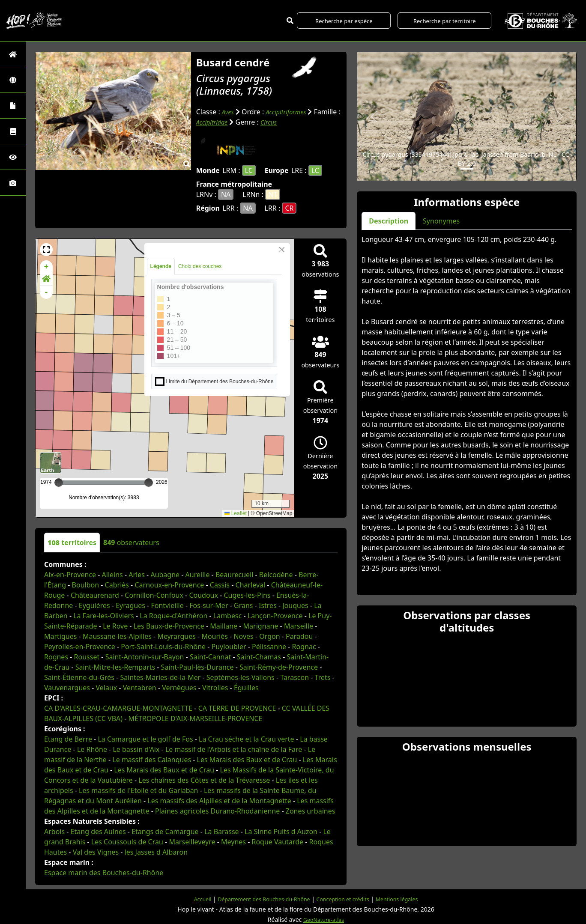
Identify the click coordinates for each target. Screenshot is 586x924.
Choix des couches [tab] (200, 266)
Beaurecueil (234, 574)
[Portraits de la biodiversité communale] (13, 106)
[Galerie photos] (13, 183)
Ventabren (140, 687)
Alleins (112, 574)
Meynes (233, 841)
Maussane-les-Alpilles (117, 636)
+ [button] (46, 266)
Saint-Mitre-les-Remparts (115, 667)
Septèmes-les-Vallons (241, 677)
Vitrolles (215, 687)
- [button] (46, 292)
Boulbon (86, 584)
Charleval (251, 584)
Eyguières (94, 605)
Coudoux (203, 595)
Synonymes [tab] (441, 221)
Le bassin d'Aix (136, 749)
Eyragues (130, 605)
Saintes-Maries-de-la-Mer (160, 677)
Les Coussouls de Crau (127, 841)
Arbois (54, 831)
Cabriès (117, 584)
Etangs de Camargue (165, 831)
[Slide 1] (467, 169)
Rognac (304, 646)
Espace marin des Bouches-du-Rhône (104, 872)
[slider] (149, 482)
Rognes (56, 656)
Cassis (220, 584)
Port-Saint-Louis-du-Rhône (163, 646)
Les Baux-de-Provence (169, 626)
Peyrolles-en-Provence (80, 646)
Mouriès (215, 636)
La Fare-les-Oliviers (104, 615)
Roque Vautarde (277, 841)
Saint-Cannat (210, 656)
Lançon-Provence (275, 615)
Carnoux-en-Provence (169, 584)
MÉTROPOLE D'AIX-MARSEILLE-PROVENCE (196, 718)
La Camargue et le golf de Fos (145, 739)
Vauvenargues (67, 687)
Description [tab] (389, 221)
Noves (243, 636)
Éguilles (246, 687)
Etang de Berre (68, 739)
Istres (268, 605)
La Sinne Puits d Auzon (281, 831)
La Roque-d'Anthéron (173, 615)
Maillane (224, 626)
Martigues (60, 636)
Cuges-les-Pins (247, 595)
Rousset (87, 656)
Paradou (299, 636)
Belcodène (276, 574)
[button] (46, 249)
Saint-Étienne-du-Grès (79, 677)
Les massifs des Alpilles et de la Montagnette (219, 800)
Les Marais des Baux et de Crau (247, 759)
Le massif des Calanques (152, 759)
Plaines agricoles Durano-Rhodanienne (217, 811)
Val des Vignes (96, 852)
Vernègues (179, 687)
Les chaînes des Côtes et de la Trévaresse (204, 780)
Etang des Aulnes (98, 831)
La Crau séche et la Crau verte (247, 739)
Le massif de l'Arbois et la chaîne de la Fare (234, 749)
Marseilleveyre (192, 841)
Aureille (198, 574)
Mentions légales (407, 899)
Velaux (107, 687)
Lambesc (228, 615)
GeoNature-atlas (324, 919)
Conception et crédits (347, 899)
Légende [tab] (161, 266)
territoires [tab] (72, 542)
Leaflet (235, 513)
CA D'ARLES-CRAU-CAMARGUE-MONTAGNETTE (118, 708)
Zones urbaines (311, 811)
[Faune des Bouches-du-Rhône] (13, 131)
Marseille (299, 626)
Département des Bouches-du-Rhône (259, 899)
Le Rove (115, 626)
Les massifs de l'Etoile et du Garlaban (138, 790)
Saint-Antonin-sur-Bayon (145, 656)
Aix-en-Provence (70, 574)
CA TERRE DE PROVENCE (237, 708)
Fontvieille (167, 605)
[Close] (282, 249)
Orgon (269, 636)
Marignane (261, 626)
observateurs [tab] (131, 542)
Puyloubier (229, 646)
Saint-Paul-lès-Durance (197, 667)
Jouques (295, 605)
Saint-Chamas (259, 656)
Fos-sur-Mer (209, 605)
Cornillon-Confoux (154, 595)
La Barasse (222, 831)
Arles (137, 574)
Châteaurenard (95, 595)
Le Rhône (92, 749)
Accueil (190, 899)
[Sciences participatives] (13, 157)
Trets (323, 677)
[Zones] (13, 80)
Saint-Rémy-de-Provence (279, 667)
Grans (243, 605)
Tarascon (294, 677)
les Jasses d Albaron (156, 852)
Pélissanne (269, 646)
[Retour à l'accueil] (13, 54)
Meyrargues (176, 636)
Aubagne (165, 574)
